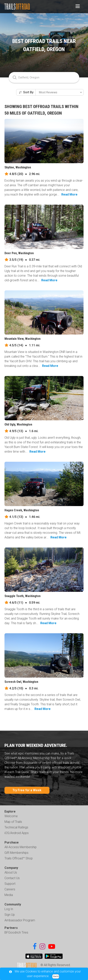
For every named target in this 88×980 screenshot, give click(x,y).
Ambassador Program (20, 920)
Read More (69, 194)
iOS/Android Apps (17, 833)
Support (10, 884)
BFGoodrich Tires (16, 932)
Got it (56, 976)
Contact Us (12, 878)
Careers (10, 889)
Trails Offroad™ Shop (19, 858)
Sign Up (10, 915)
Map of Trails (13, 822)
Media (9, 895)
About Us (11, 872)
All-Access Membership (21, 847)
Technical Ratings (16, 827)
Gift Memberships (16, 853)
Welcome (11, 816)
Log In (9, 909)
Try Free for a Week (27, 790)
